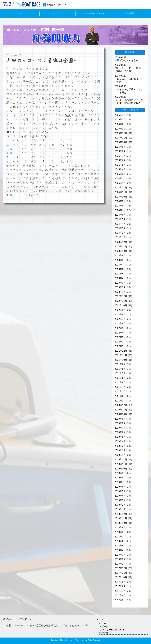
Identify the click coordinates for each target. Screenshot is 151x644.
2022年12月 (121, 296)
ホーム (21, 13)
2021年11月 (121, 355)
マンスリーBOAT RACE (94, 13)
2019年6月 (120, 487)
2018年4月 (120, 550)
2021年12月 (121, 351)
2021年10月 (121, 360)
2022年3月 (120, 337)
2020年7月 (120, 428)
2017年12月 (121, 568)
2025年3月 (120, 174)
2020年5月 (120, 437)
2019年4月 (120, 496)
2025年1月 (120, 183)
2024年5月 (120, 219)
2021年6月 (120, 378)
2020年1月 (120, 455)
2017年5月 (120, 600)
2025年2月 (120, 179)
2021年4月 (120, 387)
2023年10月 (121, 251)
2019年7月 (120, 482)
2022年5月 (120, 328)
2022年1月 (120, 346)
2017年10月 (121, 577)
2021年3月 (120, 392)
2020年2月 (120, 450)
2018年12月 (121, 514)
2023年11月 (121, 247)
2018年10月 (121, 523)
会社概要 (130, 13)
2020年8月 (120, 423)
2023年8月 (120, 260)
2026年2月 (120, 124)
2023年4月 (120, 278)
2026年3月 (120, 120)
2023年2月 (120, 287)
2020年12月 (121, 405)
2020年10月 (121, 414)
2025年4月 (120, 169)
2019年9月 (120, 473)
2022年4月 (120, 333)
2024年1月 (120, 237)
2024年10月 (121, 197)
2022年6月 (120, 324)
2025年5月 (120, 165)
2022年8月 (120, 315)
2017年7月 (120, 591)
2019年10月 (121, 469)
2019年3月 (120, 500)
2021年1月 (120, 401)
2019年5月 (120, 491)
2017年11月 (121, 573)
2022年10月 (121, 305)
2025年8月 (120, 151)
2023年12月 (121, 242)
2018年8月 (120, 532)
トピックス (58, 13)
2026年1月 (120, 129)
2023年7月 (120, 265)
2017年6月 (120, 596)
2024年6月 (120, 215)
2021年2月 (120, 396)
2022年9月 (120, 310)
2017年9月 (120, 582)
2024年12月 (121, 188)
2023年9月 (120, 256)
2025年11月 (121, 138)
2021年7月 (120, 373)
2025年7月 (120, 156)
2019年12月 (121, 460)
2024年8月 (120, 206)
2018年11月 (121, 518)
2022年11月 (121, 301)
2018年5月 (120, 546)
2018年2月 (120, 559)
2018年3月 (120, 555)
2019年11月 (121, 464)
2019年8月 (120, 478)
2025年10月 (121, 142)
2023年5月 (120, 274)
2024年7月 (120, 210)
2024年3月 (120, 228)
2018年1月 (120, 564)
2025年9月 (120, 147)
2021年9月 (120, 364)
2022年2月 (120, 342)
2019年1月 (120, 509)
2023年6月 (120, 269)
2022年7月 (120, 319)
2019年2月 (120, 505)
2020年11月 (121, 410)
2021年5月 (120, 383)
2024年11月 (121, 192)
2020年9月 (120, 419)
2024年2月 (120, 233)
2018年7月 (120, 537)
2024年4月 (120, 224)
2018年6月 (120, 541)
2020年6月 (120, 432)
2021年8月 (120, 369)
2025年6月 (120, 160)
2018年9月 (120, 528)
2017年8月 (120, 586)
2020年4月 (120, 441)
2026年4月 (120, 115)
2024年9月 (120, 201)
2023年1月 (120, 292)
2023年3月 (120, 283)
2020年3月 (120, 446)
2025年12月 (121, 133)
